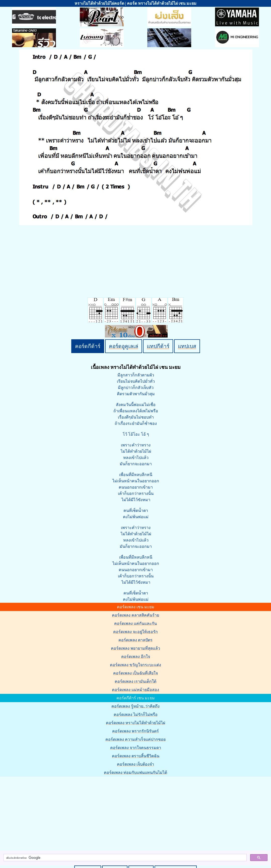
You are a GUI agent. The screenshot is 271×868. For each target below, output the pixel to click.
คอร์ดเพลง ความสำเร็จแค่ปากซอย (135, 739)
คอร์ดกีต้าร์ (88, 346)
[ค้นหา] (125, 858)
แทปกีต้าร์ (158, 346)
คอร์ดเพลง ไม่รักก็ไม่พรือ (136, 715)
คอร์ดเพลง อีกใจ (136, 657)
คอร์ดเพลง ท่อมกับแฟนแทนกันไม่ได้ (135, 773)
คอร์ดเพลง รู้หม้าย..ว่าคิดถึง (135, 706)
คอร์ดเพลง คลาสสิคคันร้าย (135, 615)
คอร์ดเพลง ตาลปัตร (135, 640)
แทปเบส (187, 346)
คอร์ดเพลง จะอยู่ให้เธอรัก (135, 632)
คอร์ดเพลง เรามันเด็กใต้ (135, 681)
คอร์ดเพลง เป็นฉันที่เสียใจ (135, 673)
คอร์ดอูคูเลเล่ (124, 346)
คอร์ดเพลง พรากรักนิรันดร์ (135, 731)
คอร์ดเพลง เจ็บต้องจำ (135, 764)
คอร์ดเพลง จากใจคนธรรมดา (136, 748)
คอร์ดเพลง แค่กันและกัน (135, 623)
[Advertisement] (136, 813)
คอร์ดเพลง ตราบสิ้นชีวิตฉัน (136, 756)
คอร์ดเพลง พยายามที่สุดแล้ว (135, 648)
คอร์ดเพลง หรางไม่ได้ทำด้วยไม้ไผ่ (135, 723)
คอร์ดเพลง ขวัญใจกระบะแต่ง (135, 665)
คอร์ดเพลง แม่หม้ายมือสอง (135, 690)
